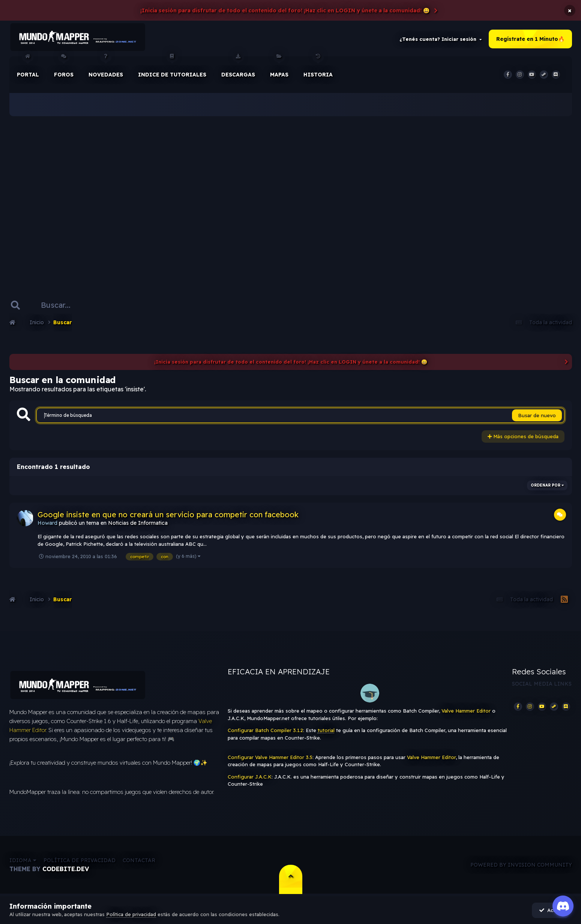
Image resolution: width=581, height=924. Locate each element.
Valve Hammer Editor (466, 711)
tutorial (326, 731)
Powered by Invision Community (521, 865)
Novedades (106, 67)
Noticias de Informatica (138, 523)
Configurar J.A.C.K (250, 777)
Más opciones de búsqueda (523, 437)
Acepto (551, 910)
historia (318, 67)
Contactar (139, 861)
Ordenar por (547, 485)
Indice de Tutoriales (172, 67)
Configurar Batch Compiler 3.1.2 (265, 731)
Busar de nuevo (537, 416)
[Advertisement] (291, 195)
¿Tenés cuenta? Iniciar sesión (441, 39)
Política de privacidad (80, 861)
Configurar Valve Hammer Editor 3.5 (270, 758)
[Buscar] (59, 305)
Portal (28, 67)
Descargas (238, 67)
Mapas (279, 67)
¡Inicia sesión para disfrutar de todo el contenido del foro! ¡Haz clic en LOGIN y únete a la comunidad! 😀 (285, 10)
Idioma (23, 861)
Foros (64, 67)
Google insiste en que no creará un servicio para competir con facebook (168, 514)
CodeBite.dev (66, 869)
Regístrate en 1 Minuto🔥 (530, 39)
